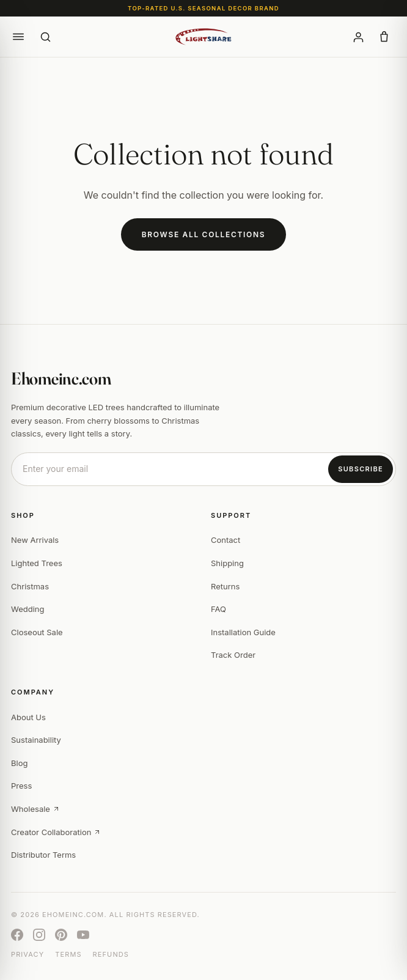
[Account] (358, 37)
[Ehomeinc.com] (204, 37)
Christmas (30, 586)
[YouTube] (83, 935)
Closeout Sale (37, 632)
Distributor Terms (43, 855)
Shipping (227, 563)
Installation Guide (243, 632)
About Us (28, 717)
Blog (19, 763)
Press (21, 786)
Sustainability (36, 740)
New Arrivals (35, 540)
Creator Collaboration (56, 832)
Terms (68, 954)
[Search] (45, 37)
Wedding (28, 609)
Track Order (233, 655)
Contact (226, 540)
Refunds (111, 954)
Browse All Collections (204, 234)
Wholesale (35, 809)
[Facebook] (17, 935)
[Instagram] (39, 935)
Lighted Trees (37, 563)
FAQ (218, 609)
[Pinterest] (61, 935)
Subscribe (361, 469)
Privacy (28, 954)
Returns (225, 586)
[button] (18, 37)
